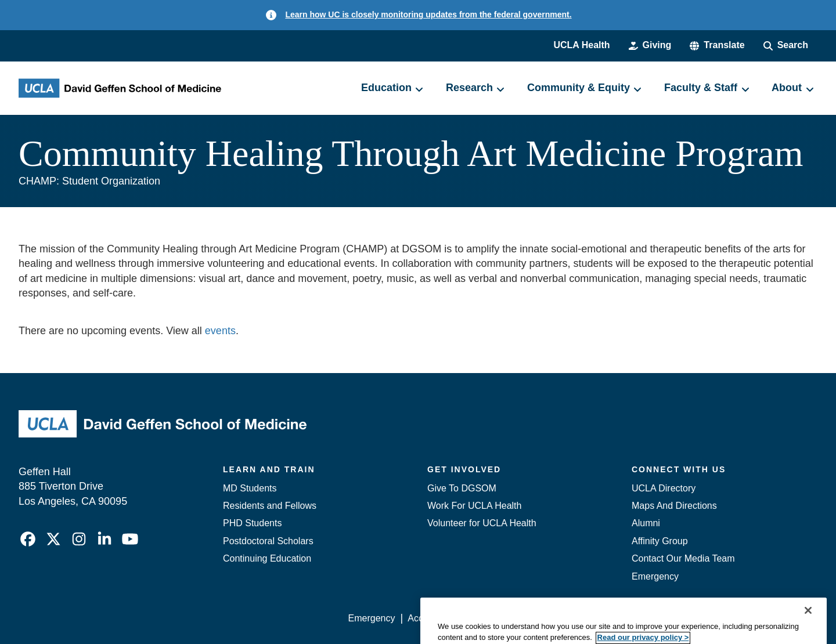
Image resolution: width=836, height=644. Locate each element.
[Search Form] (786, 45)
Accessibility (433, 618)
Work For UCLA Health (474, 506)
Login (707, 618)
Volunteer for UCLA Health (482, 523)
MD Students (250, 488)
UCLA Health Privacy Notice (626, 618)
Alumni (646, 523)
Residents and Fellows (270, 506)
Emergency (655, 576)
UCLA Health (581, 45)
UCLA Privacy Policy (513, 618)
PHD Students (252, 523)
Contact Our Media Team (683, 558)
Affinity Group (660, 541)
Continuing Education (267, 558)
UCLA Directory (664, 488)
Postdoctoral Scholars (268, 541)
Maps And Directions (674, 506)
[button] (717, 45)
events (220, 331)
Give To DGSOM (462, 488)
